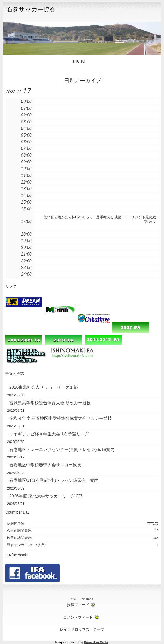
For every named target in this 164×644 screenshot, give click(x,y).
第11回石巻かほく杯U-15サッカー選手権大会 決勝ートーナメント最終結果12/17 (100, 220)
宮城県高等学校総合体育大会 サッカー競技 (50, 403)
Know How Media (96, 642)
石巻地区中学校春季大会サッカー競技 (45, 465)
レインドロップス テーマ (82, 630)
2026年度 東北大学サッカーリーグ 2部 (46, 496)
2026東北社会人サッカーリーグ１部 (44, 387)
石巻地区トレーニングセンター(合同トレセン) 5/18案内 (62, 450)
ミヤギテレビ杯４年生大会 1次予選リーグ (49, 434)
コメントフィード (78, 617)
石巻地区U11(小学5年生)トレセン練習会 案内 (54, 480)
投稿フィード (78, 605)
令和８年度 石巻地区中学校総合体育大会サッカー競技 (61, 418)
